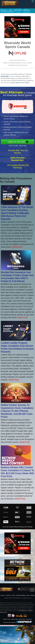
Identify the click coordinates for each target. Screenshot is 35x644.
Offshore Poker (15, 619)
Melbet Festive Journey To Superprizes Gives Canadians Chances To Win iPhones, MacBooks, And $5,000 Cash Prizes (17, 411)
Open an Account (17, 142)
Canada (4, 10)
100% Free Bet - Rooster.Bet (18, 146)
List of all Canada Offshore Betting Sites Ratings (17, 527)
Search (28, 595)
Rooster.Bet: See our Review (18, 152)
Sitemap (32, 595)
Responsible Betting (21, 595)
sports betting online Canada (20, 83)
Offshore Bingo (22, 619)
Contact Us (8, 595)
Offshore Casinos (7, 619)
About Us (3, 595)
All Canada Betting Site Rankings (18, 167)
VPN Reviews (29, 619)
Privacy (14, 595)
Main (11, 10)
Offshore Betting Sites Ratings (22, 10)
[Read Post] (17, 247)
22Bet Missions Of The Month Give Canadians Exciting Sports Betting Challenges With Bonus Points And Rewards (17, 213)
